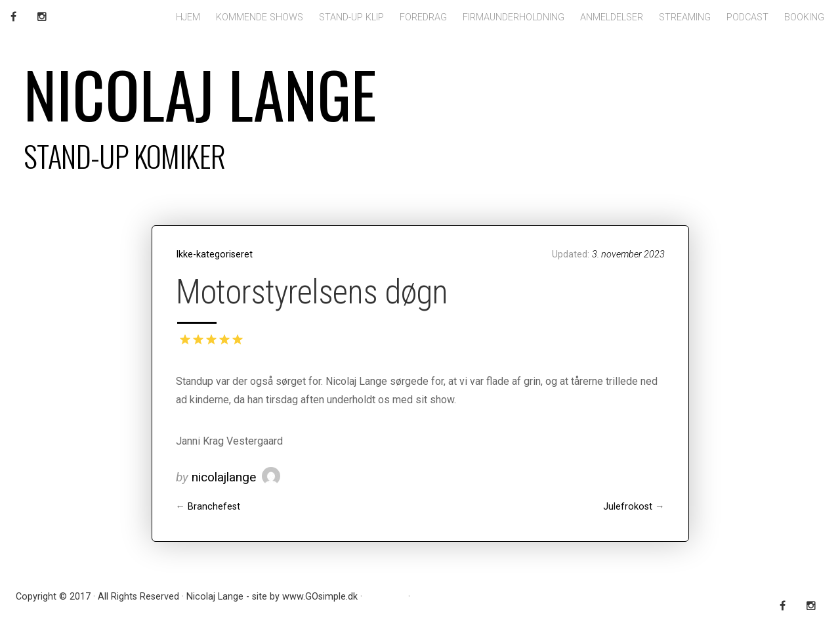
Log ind (428, 597)
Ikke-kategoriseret (214, 254)
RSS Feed (385, 597)
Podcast (747, 17)
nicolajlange (224, 477)
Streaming (685, 17)
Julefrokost (628, 507)
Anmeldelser (612, 17)
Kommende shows (260, 17)
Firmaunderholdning (514, 17)
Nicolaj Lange (200, 93)
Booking (804, 17)
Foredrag (423, 17)
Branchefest (214, 507)
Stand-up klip (351, 17)
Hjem (188, 17)
